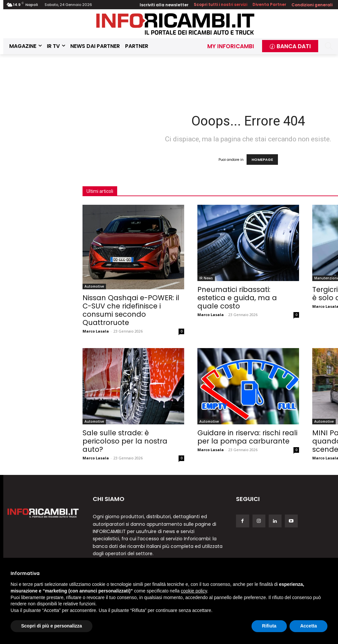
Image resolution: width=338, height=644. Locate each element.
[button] (329, 46)
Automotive (94, 286)
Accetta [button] (308, 626)
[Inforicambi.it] (175, 24)
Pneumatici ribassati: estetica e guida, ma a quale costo (237, 298)
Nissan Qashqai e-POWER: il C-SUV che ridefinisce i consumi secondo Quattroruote (131, 310)
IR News (206, 278)
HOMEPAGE (262, 160)
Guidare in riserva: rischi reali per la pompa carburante (247, 437)
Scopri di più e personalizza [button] (51, 626)
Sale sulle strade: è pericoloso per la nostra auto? (125, 441)
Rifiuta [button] (269, 626)
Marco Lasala (96, 331)
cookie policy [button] (194, 591)
